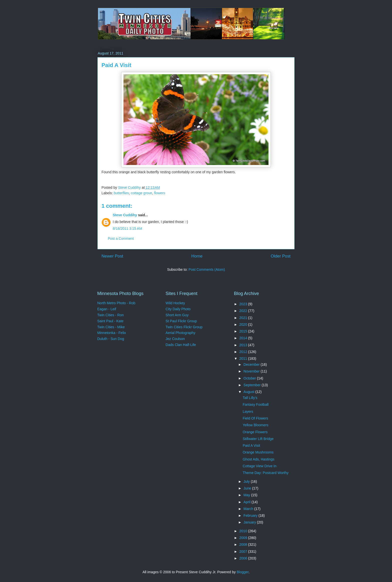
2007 (244, 551)
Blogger (243, 572)
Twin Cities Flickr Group (184, 327)
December (252, 364)
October (250, 378)
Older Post (281, 256)
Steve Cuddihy (125, 215)
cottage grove (142, 193)
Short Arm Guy (177, 315)
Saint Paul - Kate (110, 321)
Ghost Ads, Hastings (259, 459)
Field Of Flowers (255, 418)
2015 (244, 331)
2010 (244, 531)
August (249, 392)
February (251, 515)
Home (197, 256)
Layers (248, 411)
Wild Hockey (175, 303)
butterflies (121, 193)
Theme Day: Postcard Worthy (266, 473)
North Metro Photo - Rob (116, 303)
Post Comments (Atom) (207, 269)
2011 (244, 358)
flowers (159, 193)
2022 (244, 311)
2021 (244, 318)
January (250, 522)
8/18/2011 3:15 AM (127, 228)
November (252, 371)
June (248, 488)
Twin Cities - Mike (111, 327)
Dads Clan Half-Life (181, 345)
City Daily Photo (178, 309)
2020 (244, 324)
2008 (244, 544)
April (247, 502)
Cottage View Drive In (260, 466)
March (249, 509)
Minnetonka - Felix (111, 333)
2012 (244, 352)
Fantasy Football (256, 404)
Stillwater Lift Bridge (258, 439)
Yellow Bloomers (256, 425)
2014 (244, 338)
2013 (244, 345)
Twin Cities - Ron (110, 315)
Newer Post (112, 256)
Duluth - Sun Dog (111, 339)
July (247, 481)
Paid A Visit (251, 445)
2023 (244, 304)
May (247, 495)
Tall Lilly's (250, 398)
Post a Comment (121, 238)
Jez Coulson (175, 339)
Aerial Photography (180, 333)
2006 (244, 558)
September (252, 385)
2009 (244, 538)
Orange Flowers (255, 432)
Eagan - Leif (107, 309)
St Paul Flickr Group (181, 321)
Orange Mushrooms (258, 452)
